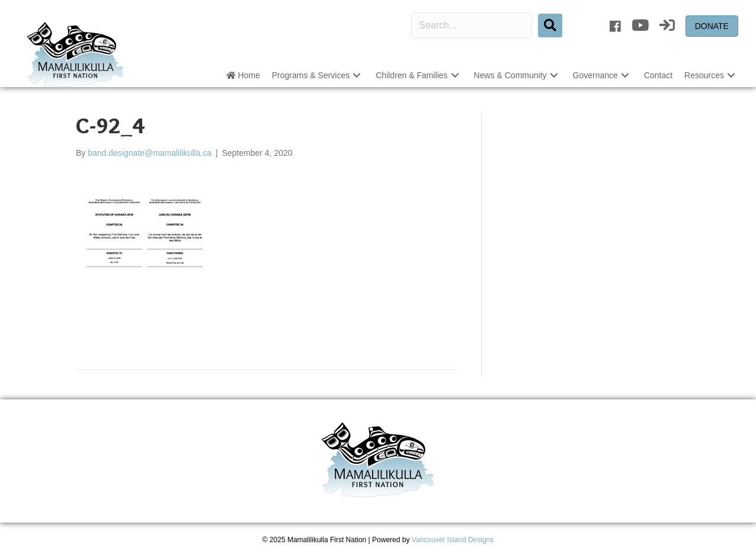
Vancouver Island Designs (453, 540)
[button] (357, 76)
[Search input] (472, 25)
